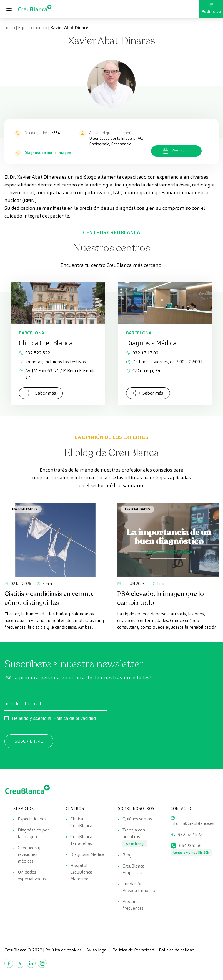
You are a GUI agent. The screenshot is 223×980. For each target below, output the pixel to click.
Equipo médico (33, 28)
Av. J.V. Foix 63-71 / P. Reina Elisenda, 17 (58, 374)
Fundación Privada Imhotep (139, 887)
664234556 (190, 845)
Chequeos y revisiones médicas (29, 854)
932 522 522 (34, 353)
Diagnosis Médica (87, 854)
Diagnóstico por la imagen (33, 833)
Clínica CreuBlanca (81, 822)
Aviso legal (97, 950)
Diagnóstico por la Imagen (48, 153)
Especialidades (25, 509)
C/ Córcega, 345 (144, 371)
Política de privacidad (75, 718)
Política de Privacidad (133, 950)
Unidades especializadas (32, 875)
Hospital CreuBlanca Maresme (81, 872)
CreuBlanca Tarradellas (81, 840)
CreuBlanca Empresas (133, 869)
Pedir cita (211, 9)
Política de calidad (177, 950)
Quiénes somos (137, 819)
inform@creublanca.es (192, 823)
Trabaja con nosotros (134, 833)
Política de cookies (63, 950)
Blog (127, 855)
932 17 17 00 (142, 353)
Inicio (10, 28)
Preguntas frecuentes (133, 905)
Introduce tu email (23, 704)
